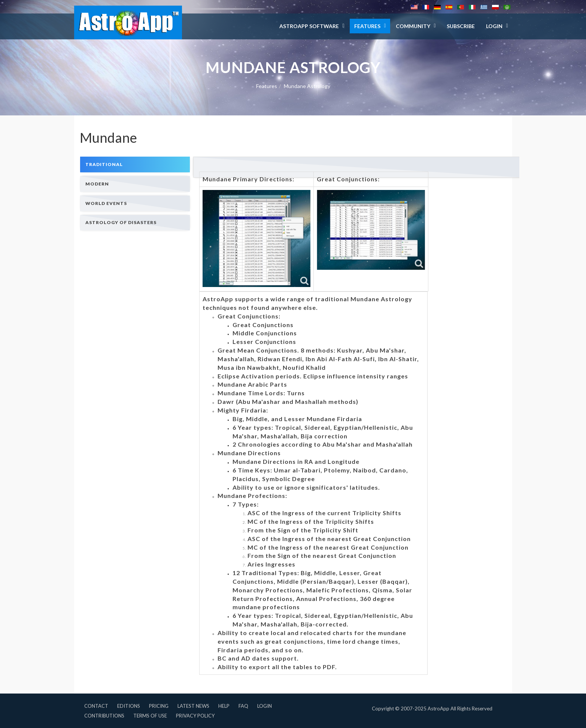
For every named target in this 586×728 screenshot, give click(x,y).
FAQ (243, 706)
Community (413, 26)
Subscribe (461, 26)
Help (224, 706)
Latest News (193, 706)
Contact (96, 706)
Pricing (159, 706)
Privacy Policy (195, 716)
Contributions (104, 716)
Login (265, 706)
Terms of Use (150, 716)
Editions (129, 706)
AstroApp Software (309, 26)
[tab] (135, 164)
